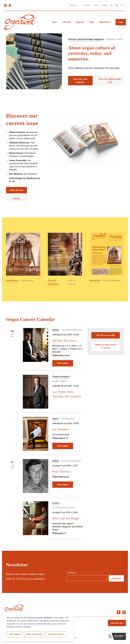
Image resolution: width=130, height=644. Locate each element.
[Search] (111, 5)
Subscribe (67, 22)
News (96, 5)
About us (74, 5)
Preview (17, 198)
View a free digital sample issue (110, 81)
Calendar (87, 5)
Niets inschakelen (34, 634)
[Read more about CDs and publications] (65, 259)
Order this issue (17, 190)
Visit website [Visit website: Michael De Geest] (63, 363)
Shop (92, 22)
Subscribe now (117, 623)
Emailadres (72, 573)
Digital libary (105, 22)
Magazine (80, 22)
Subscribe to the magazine (80, 81)
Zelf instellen (15, 634)
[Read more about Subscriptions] (23, 259)
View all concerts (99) (106, 335)
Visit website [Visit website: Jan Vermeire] (63, 446)
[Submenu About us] (79, 5)
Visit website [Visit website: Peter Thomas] (63, 485)
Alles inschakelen (56, 634)
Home (55, 22)
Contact (104, 5)
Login (121, 22)
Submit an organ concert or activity (106, 346)
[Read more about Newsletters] (107, 259)
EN (124, 5)
